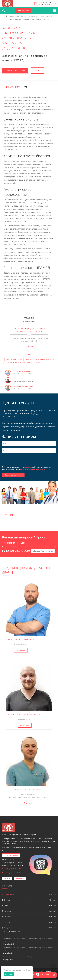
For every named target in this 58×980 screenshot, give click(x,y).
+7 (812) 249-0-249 (45, 2)
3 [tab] (32, 355)
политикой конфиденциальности (32, 469)
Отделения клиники (11, 855)
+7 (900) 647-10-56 (45, 5)
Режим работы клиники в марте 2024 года (18, 957)
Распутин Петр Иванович (23, 371)
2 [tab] (29, 355)
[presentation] (19, 459)
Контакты (7, 878)
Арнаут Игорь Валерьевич (23, 386)
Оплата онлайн (23, 11)
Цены (38, 70)
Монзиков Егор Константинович (26, 379)
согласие (27, 467)
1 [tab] (26, 355)
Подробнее (29, 346)
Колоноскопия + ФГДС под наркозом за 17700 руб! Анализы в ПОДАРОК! (29, 330)
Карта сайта (20, 878)
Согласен (9, 974)
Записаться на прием (15, 70)
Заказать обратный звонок (43, 551)
